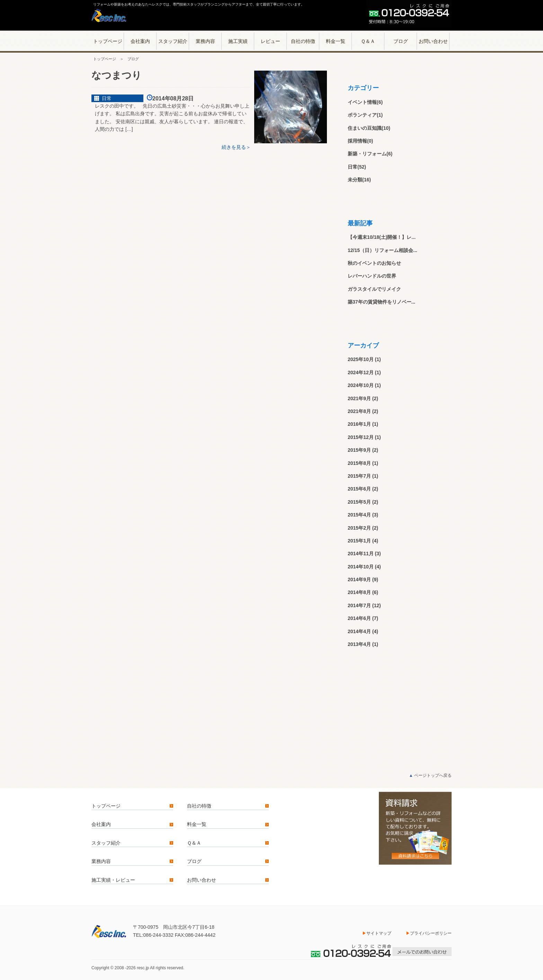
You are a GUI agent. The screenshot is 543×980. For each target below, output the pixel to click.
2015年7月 (359, 476)
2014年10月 (361, 567)
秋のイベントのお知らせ (377, 263)
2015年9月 (359, 450)
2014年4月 (359, 631)
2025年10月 (361, 359)
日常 (107, 98)
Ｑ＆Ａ (368, 41)
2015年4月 (359, 515)
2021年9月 (359, 398)
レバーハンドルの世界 (372, 276)
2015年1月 (359, 541)
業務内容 (205, 41)
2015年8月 (359, 463)
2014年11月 (361, 554)
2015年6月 (359, 489)
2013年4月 (359, 644)
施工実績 (238, 41)
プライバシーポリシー (431, 933)
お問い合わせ (433, 41)
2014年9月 (359, 579)
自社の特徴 (303, 41)
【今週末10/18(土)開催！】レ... (382, 237)
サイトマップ (379, 933)
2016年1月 (359, 424)
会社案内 (140, 41)
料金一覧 (336, 41)
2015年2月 (359, 528)
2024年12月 (361, 372)
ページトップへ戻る (430, 775)
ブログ (401, 41)
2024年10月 (361, 385)
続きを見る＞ (236, 147)
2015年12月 (361, 437)
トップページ (108, 41)
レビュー (270, 41)
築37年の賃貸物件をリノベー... (381, 302)
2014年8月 (359, 592)
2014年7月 (359, 605)
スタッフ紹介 (173, 41)
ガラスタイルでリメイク (374, 289)
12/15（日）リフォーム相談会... (382, 250)
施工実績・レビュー (113, 880)
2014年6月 (359, 618)
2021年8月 (359, 411)
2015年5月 (359, 502)
